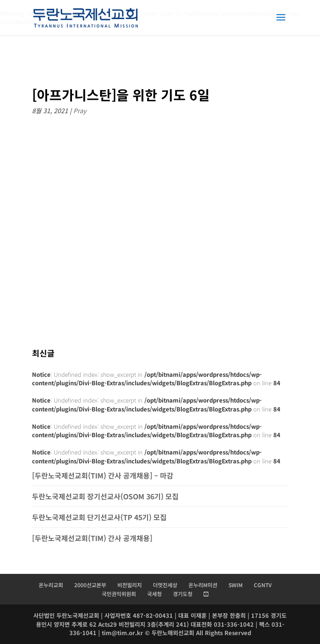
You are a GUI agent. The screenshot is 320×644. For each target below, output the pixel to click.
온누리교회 (51, 585)
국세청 (154, 594)
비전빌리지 (130, 585)
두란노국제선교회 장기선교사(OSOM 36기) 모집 (105, 496)
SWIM (236, 585)
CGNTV (263, 585)
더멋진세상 (165, 585)
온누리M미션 (203, 585)
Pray (80, 111)
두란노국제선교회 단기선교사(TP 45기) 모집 (99, 517)
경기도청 (183, 594)
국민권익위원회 (119, 594)
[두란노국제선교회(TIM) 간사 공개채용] (93, 538)
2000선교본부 (90, 585)
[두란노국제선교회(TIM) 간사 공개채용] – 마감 (103, 475)
